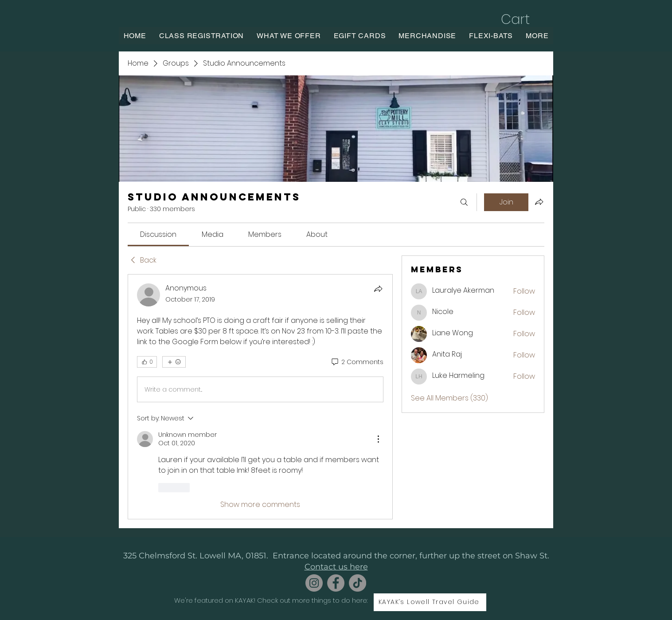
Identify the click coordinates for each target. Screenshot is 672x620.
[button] (525, 19)
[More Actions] (378, 439)
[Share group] (539, 202)
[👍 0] (147, 362)
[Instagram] (314, 583)
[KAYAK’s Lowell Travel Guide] (430, 602)
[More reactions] (174, 362)
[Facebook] (336, 583)
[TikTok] (357, 583)
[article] (260, 396)
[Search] (464, 202)
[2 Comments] (357, 362)
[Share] (378, 289)
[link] (158, 234)
